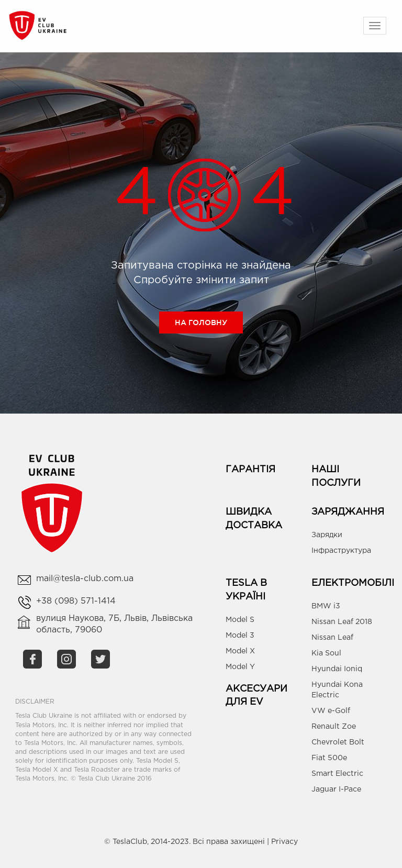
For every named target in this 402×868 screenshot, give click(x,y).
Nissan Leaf (332, 638)
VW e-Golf (331, 711)
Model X (240, 651)
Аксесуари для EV (256, 696)
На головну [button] (201, 322)
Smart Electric (337, 774)
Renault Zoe (334, 727)
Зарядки (327, 535)
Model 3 (240, 636)
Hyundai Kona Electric (337, 690)
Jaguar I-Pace (336, 789)
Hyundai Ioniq (337, 669)
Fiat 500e (329, 758)
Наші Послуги (336, 476)
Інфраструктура (341, 551)
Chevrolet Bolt (338, 742)
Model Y (240, 667)
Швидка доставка (254, 519)
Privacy (284, 842)
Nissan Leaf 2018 (342, 622)
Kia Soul (326, 653)
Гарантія (250, 470)
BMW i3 (326, 606)
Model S (240, 620)
